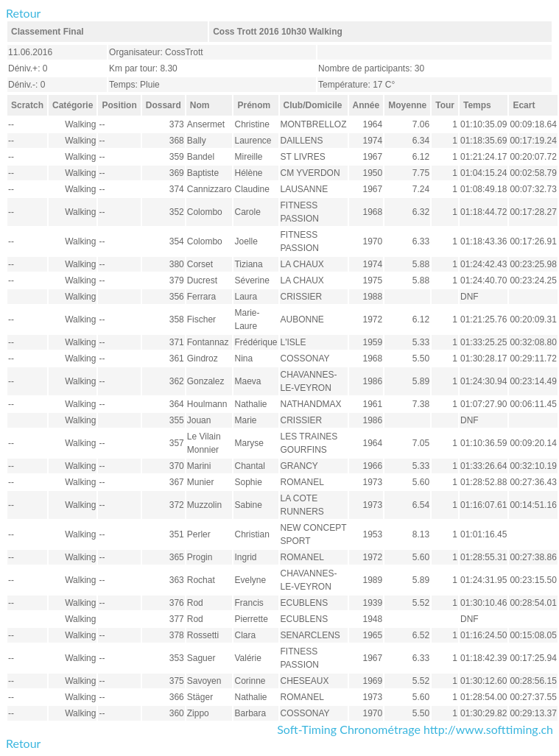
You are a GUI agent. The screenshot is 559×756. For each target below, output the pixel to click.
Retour (23, 13)
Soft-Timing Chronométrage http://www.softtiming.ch (415, 729)
